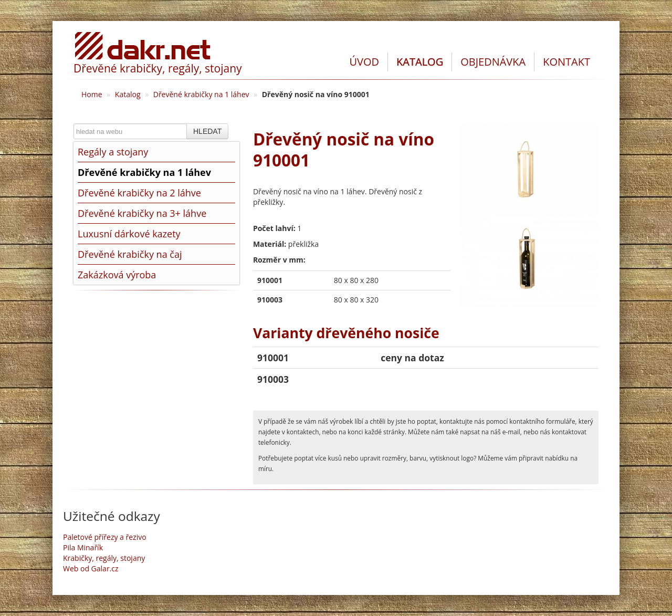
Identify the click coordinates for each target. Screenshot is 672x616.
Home (92, 94)
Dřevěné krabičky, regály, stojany (158, 68)
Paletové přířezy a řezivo (105, 537)
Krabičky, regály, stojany (104, 558)
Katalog (128, 94)
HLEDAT (207, 131)
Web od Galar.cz (91, 568)
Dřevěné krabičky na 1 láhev (201, 94)
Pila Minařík (83, 547)
